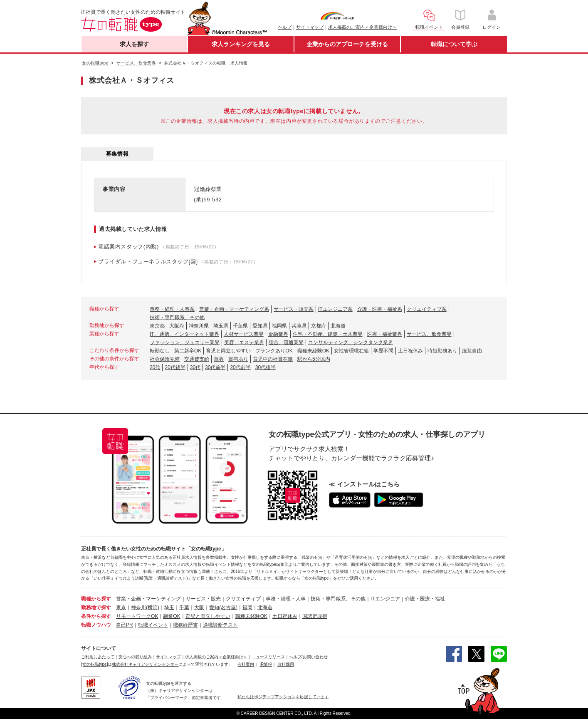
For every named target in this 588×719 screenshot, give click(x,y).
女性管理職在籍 (351, 351)
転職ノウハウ (96, 625)
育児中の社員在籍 (273, 359)
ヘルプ (285, 27)
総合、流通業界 (286, 342)
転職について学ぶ (454, 44)
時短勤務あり (442, 351)
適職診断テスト (220, 625)
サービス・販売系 (294, 309)
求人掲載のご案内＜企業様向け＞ (362, 27)
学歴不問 (383, 351)
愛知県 (260, 326)
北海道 (338, 326)
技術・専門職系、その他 (177, 317)
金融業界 (278, 334)
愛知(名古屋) (223, 607)
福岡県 (279, 326)
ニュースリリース (268, 657)
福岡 (247, 607)
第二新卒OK (188, 351)
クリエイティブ (243, 599)
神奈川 (138, 607)
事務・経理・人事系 (172, 309)
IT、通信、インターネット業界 (184, 334)
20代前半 (240, 367)
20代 (155, 367)
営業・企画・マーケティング (148, 599)
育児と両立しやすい (228, 351)
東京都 (157, 326)
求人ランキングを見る (241, 44)
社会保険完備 (165, 359)
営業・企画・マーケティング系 (234, 309)
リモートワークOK (137, 616)
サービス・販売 (203, 599)
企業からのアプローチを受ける (347, 44)
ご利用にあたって (98, 657)
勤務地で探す (96, 607)
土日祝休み (410, 351)
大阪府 (177, 326)
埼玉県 (221, 326)
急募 (219, 359)
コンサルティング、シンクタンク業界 (351, 342)
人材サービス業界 (244, 334)
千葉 (184, 607)
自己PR (125, 625)
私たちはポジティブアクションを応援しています (283, 697)
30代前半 (215, 367)
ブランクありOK (274, 351)
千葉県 (240, 326)
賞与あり (238, 359)
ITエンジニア (385, 599)
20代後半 (175, 367)
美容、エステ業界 (244, 342)
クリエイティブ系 (427, 309)
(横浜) (153, 607)
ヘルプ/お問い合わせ (308, 657)
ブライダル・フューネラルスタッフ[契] (148, 262)
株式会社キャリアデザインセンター (145, 664)
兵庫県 (299, 326)
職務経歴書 (185, 625)
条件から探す (96, 616)
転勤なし (160, 351)
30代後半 (266, 367)
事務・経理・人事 (286, 599)
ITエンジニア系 (335, 309)
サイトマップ (310, 27)
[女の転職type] (94, 664)
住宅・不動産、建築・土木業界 (328, 334)
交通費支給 (197, 359)
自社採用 (286, 664)
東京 (121, 607)
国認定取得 (315, 616)
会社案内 (246, 664)
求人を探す (134, 44)
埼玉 (169, 607)
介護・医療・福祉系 (380, 309)
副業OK (172, 616)
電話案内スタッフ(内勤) (128, 247)
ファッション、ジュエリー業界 (185, 342)
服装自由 (472, 351)
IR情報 (266, 664)
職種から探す (96, 599)
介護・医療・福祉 (425, 599)
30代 (195, 367)
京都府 (319, 326)
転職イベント (153, 625)
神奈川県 (199, 326)
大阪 (199, 607)
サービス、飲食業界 (429, 334)
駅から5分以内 (314, 359)
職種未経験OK (313, 351)
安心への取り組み (135, 657)
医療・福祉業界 (385, 334)
